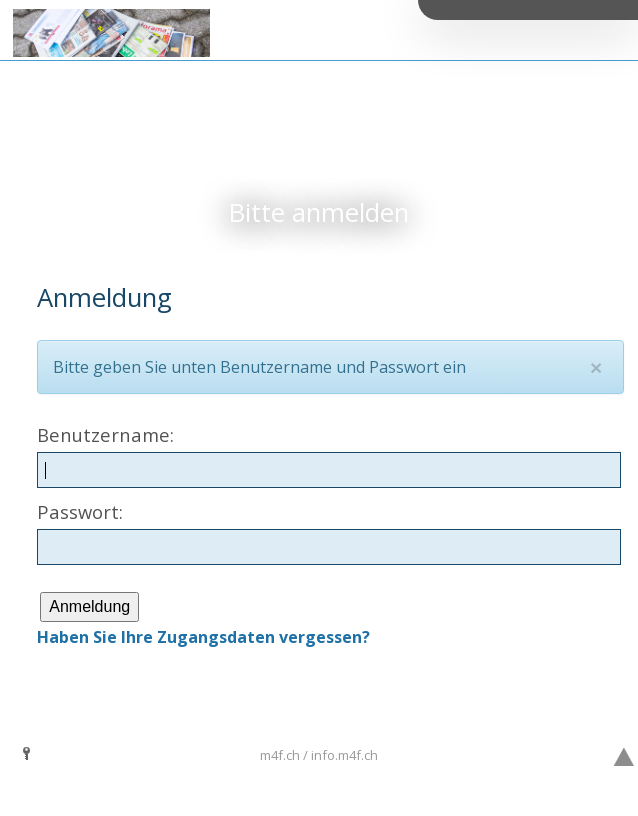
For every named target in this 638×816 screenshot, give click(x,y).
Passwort (78, 511)
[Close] (596, 367)
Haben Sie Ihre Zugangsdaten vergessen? (203, 637)
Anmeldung (89, 606)
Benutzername (103, 434)
